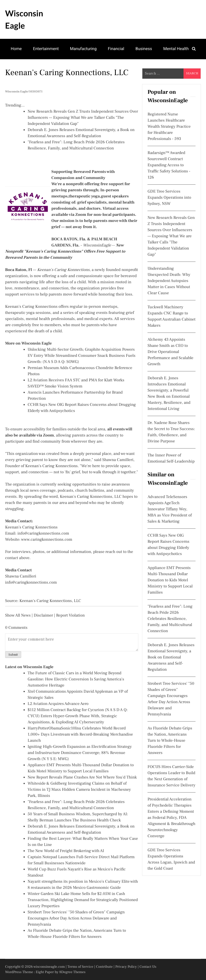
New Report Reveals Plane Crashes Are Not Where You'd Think (82, 777)
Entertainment (46, 49)
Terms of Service (80, 967)
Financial (116, 49)
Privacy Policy (126, 967)
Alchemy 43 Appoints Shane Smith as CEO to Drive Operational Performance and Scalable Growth (170, 352)
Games (17, 69)
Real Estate (70, 69)
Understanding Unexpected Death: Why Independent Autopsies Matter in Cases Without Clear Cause (169, 281)
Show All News (18, 616)
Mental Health (176, 49)
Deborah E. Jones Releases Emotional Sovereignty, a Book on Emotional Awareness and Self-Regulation (171, 657)
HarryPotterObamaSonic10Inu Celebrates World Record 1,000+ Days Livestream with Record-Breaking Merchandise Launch (80, 735)
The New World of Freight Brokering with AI (66, 851)
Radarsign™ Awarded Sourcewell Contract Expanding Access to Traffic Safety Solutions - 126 (169, 165)
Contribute (104, 967)
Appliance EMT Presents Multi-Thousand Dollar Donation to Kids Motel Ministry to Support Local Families (170, 580)
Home (16, 49)
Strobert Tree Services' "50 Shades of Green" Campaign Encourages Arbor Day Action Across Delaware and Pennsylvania (76, 918)
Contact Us (148, 967)
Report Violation (70, 616)
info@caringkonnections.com (43, 534)
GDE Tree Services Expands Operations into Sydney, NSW (169, 198)
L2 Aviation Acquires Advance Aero (58, 704)
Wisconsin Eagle (24, 19)
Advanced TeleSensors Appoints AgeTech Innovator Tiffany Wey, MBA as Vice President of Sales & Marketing (170, 509)
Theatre (42, 69)
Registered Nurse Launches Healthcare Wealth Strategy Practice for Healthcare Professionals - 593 (169, 127)
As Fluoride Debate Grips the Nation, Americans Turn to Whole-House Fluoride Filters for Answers (170, 741)
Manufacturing (83, 49)
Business (144, 49)
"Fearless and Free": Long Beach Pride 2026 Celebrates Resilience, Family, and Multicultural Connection (170, 619)
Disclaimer (43, 616)
